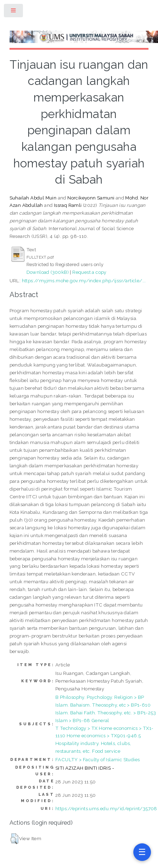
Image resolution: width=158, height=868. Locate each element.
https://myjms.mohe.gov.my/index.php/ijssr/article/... (84, 281)
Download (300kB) (48, 272)
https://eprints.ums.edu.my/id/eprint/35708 (106, 808)
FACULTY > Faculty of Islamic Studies (98, 759)
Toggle (14, 12)
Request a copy (89, 272)
